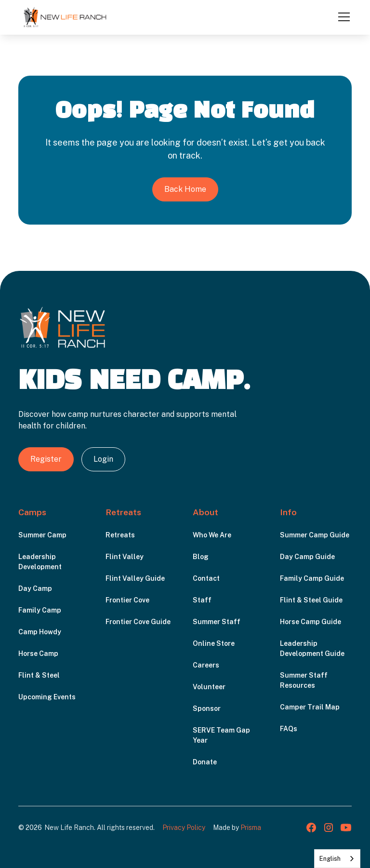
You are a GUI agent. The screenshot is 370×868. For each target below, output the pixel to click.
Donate (205, 762)
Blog (201, 557)
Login (103, 459)
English (330, 859)
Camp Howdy (40, 632)
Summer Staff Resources (304, 680)
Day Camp (35, 588)
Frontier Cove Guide (138, 622)
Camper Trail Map (310, 707)
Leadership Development (40, 562)
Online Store (214, 643)
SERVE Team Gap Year (221, 735)
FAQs (289, 729)
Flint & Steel (39, 675)
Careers (206, 665)
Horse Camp (38, 654)
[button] (342, 17)
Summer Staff (217, 622)
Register (46, 459)
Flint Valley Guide (135, 578)
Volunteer (209, 687)
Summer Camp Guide (315, 535)
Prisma (251, 828)
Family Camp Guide (312, 578)
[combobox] (337, 859)
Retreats (120, 535)
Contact (206, 578)
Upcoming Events (47, 697)
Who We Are (212, 535)
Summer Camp (42, 535)
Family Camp (40, 610)
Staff (202, 600)
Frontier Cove (127, 600)
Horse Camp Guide (311, 622)
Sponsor (207, 708)
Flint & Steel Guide (311, 600)
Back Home (185, 189)
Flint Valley (125, 557)
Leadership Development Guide (312, 648)
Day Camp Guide (307, 557)
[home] (65, 17)
